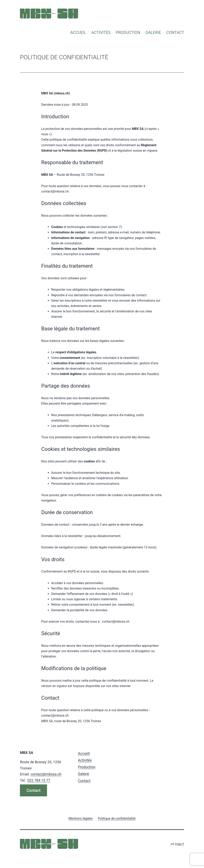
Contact (175, 33)
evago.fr (179, 844)
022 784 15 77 (39, 780)
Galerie (153, 33)
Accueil (78, 33)
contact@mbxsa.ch (46, 774)
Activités (101, 33)
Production (128, 33)
